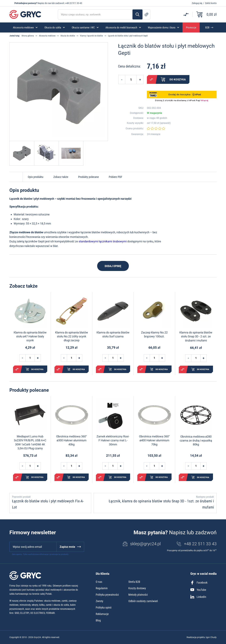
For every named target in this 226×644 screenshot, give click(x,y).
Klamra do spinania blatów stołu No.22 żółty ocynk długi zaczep (72, 336)
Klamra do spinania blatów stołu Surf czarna (113, 334)
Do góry (16, 177)
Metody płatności (138, 595)
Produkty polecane (88, 177)
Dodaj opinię (113, 266)
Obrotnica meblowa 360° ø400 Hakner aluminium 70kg (154, 440)
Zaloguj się (197, 3)
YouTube (198, 590)
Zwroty (100, 601)
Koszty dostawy (137, 588)
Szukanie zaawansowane (146, 14)
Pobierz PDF (116, 177)
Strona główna (28, 36)
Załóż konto (211, 3)
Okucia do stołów (68, 36)
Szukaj (137, 14)
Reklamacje (102, 614)
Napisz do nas (44, 3)
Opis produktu (36, 177)
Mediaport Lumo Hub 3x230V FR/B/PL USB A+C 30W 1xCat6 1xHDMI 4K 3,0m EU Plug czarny (30, 442)
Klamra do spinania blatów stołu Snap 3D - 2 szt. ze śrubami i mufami (196, 336)
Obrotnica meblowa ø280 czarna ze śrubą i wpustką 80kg (196, 440)
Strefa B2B (134, 582)
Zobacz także (61, 177)
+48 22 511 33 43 (74, 3)
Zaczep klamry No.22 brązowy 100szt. (154, 334)
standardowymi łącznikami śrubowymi (103, 241)
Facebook (199, 583)
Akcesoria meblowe (47, 36)
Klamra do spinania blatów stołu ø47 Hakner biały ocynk (30, 336)
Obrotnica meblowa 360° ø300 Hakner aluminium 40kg (72, 440)
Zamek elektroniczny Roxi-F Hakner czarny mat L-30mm (113, 440)
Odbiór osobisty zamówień (143, 601)
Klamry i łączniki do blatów (91, 36)
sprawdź (165, 123)
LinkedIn (198, 597)
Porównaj (151, 79)
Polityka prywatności (107, 595)
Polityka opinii (104, 607)
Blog (98, 620)
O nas (99, 582)
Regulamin (102, 588)
